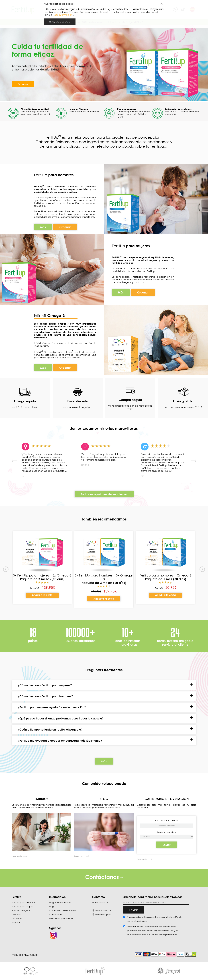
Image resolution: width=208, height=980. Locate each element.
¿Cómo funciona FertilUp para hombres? (45, 696)
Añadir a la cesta (42, 595)
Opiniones (17, 918)
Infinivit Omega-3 (21, 910)
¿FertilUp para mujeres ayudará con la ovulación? (52, 707)
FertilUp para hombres (23, 902)
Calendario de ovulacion (63, 910)
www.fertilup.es (103, 910)
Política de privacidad (61, 918)
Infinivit (41, 315)
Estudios (16, 922)
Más (43, 227)
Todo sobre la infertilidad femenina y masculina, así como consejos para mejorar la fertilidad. (104, 806)
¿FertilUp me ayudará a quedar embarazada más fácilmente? (60, 741)
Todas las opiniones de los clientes (104, 494)
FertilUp (54, 175)
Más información (63, 15)
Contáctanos (104, 877)
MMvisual (32, 955)
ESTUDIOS (41, 799)
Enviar (167, 845)
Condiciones (56, 914)
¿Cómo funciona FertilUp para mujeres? (45, 685)
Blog (51, 906)
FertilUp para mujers (22, 906)
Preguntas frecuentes (60, 902)
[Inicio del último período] (167, 837)
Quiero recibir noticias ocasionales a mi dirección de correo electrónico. (154, 919)
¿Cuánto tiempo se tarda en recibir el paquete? (50, 729)
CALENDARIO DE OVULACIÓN (167, 799)
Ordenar (23, 84)
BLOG (104, 799)
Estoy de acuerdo (60, 22)
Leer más (17, 856)
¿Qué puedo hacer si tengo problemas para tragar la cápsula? (61, 718)
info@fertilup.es (103, 914)
